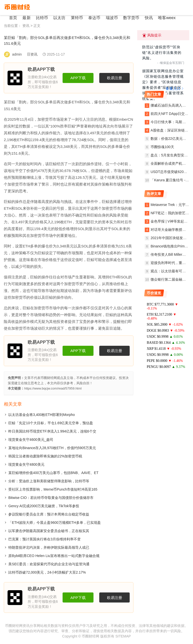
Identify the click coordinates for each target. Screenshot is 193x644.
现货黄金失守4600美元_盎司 (31, 440)
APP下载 (78, 78)
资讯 (26, 26)
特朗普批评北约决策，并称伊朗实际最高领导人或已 (49, 547)
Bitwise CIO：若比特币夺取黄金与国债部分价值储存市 (51, 498)
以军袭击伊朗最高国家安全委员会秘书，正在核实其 (49, 531)
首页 (13, 18)
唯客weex (163, 18)
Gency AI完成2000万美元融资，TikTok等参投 (44, 506)
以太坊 (58, 18)
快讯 (146, 18)
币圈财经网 (90, 636)
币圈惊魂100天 (162, 147)
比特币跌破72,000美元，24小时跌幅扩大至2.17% (47, 572)
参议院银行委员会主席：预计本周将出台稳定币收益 (49, 514)
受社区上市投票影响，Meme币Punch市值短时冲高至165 (53, 489)
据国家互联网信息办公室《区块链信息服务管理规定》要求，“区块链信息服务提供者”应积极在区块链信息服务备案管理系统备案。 (163, 85)
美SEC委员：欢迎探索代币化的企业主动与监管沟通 (49, 564)
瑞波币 (109, 18)
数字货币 (128, 18)
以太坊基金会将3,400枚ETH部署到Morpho (42, 415)
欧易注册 (115, 78)
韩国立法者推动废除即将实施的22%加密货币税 (45, 456)
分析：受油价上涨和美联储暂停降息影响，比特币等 (49, 481)
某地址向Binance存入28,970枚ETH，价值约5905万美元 (52, 448)
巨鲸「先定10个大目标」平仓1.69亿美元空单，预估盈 (51, 423)
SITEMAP (123, 636)
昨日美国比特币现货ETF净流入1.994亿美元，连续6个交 (52, 431)
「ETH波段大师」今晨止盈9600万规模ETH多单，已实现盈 (54, 523)
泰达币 (92, 18)
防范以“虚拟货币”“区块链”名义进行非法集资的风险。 (162, 53)
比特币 (41, 18)
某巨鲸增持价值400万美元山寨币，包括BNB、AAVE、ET (53, 473)
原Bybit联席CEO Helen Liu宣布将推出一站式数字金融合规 (54, 556)
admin (17, 54)
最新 (26, 18)
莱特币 (75, 18)
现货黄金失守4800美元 (26, 464)
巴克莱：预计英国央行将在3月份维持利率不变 (44, 539)
